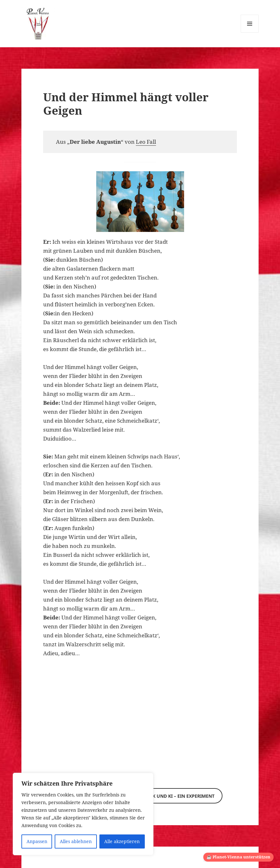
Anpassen (37, 841)
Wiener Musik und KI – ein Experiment (168, 796)
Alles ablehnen (76, 841)
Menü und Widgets (250, 32)
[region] (83, 814)
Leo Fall (146, 142)
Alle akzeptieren (122, 841)
